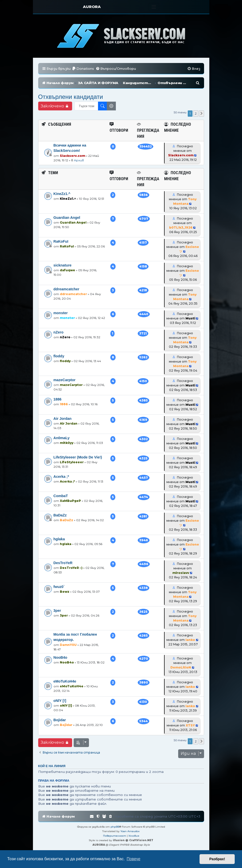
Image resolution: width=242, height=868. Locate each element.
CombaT (61, 496)
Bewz (65, 592)
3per (57, 611)
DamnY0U (68, 645)
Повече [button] (133, 859)
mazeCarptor (65, 380)
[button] (202, 113)
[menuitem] (83, 69)
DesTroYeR (63, 563)
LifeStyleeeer (72, 462)
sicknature (63, 265)
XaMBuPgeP (70, 501)
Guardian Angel (67, 218)
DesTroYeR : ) (71, 568)
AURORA (92, 7)
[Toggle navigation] (154, 7)
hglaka (59, 539)
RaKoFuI (61, 241)
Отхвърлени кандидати (71, 97)
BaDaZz (60, 515)
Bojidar (60, 720)
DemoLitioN (181, 667)
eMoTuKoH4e (65, 681)
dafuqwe (67, 270)
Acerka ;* (61, 477)
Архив (79, 160)
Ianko (190, 640)
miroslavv (181, 573)
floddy (59, 356)
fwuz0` (59, 587)
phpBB (115, 827)
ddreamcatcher (66, 289)
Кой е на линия (52, 766)
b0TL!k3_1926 (181, 227)
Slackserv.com (72, 156)
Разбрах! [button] (217, 859)
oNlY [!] (60, 701)
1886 (58, 399)
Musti (190, 318)
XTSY (190, 725)
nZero (59, 332)
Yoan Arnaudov (130, 831)
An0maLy (62, 438)
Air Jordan (63, 419)
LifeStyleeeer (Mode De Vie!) (78, 457)
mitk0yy (67, 443)
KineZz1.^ (62, 194)
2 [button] (196, 113)
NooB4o (60, 657)
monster (61, 313)
